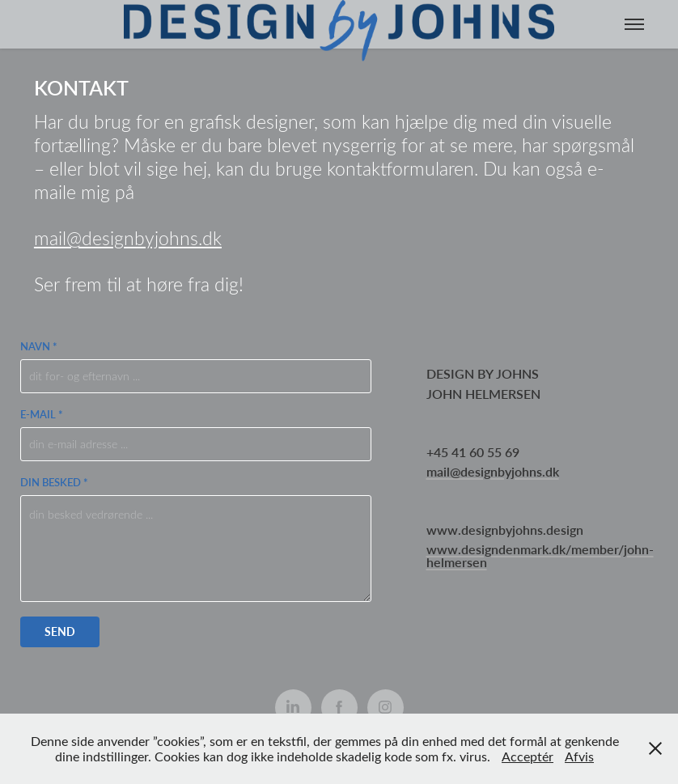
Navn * (39, 346)
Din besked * (54, 482)
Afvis (579, 756)
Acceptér (528, 756)
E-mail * (42, 414)
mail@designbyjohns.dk (128, 238)
